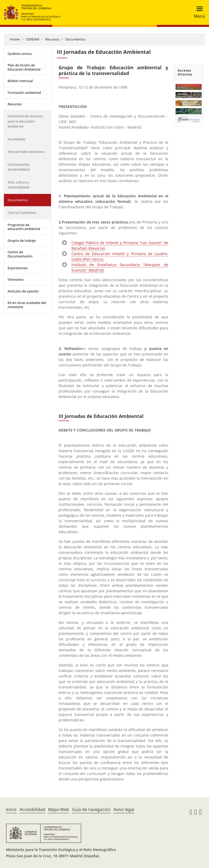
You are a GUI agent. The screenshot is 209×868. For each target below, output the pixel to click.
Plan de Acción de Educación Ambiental (24, 67)
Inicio (11, 809)
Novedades (16, 139)
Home (15, 39)
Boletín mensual (20, 81)
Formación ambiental (24, 93)
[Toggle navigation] (198, 12)
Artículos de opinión (23, 291)
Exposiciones (18, 268)
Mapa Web (59, 809)
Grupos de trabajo (22, 240)
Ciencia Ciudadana (22, 212)
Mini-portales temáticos (26, 152)
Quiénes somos (20, 54)
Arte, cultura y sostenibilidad (18, 185)
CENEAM (32, 39)
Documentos (75, 39)
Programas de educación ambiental (24, 227)
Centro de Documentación (20, 254)
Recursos (52, 39)
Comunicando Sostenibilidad (19, 167)
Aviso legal (124, 809)
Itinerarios (16, 279)
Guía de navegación (91, 809)
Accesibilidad (32, 809)
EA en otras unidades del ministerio (27, 305)
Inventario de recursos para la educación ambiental (25, 121)
